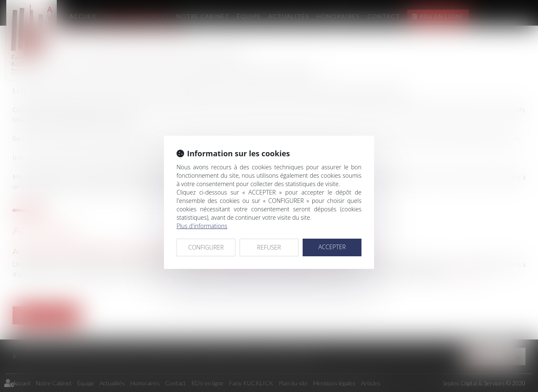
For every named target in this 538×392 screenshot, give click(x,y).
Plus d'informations (202, 226)
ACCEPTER (332, 247)
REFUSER (269, 247)
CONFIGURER (206, 247)
